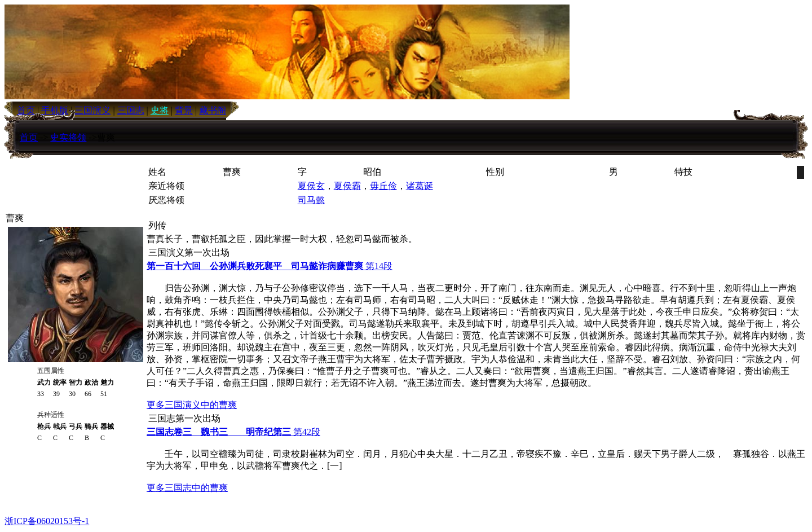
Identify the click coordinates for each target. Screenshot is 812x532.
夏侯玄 (311, 186)
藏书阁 (213, 110)
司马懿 (311, 200)
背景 (184, 110)
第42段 (233, 432)
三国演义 (92, 110)
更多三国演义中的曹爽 (192, 405)
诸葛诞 (420, 186)
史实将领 (68, 137)
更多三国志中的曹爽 (187, 488)
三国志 (131, 110)
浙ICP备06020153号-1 (47, 521)
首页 (29, 137)
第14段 (270, 266)
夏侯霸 (347, 186)
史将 (160, 110)
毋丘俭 (383, 186)
